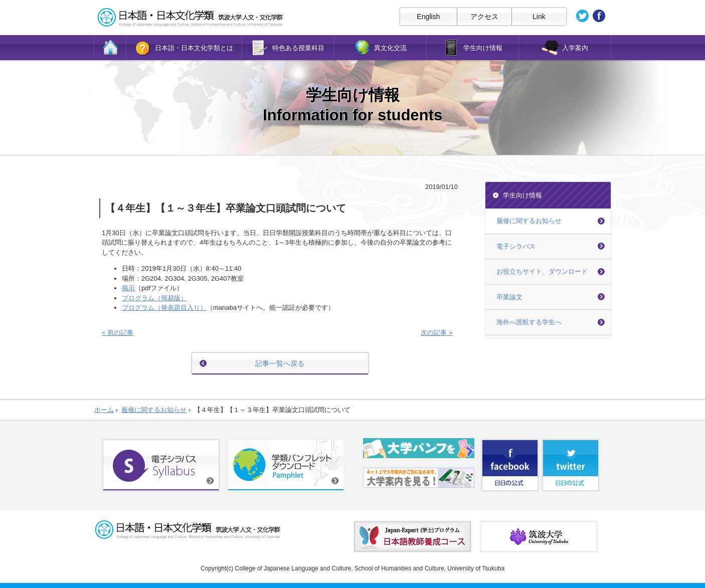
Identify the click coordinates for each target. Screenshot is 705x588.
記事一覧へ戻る (280, 363)
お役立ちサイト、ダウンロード (542, 271)
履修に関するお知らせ (529, 221)
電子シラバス (516, 246)
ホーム (104, 410)
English (428, 17)
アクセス (484, 17)
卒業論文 (509, 297)
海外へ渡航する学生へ (529, 322)
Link (539, 17)
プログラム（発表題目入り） (164, 308)
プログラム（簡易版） (154, 298)
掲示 (128, 288)
